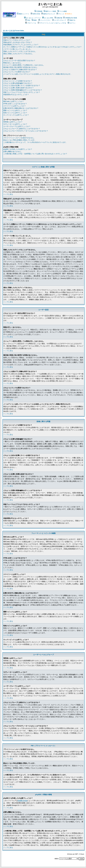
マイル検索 (62, 11)
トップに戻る (8, 194)
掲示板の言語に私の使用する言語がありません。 (21, 67)
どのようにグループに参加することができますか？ (22, 129)
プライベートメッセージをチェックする (52, 23)
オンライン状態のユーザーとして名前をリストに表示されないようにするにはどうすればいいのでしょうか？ (42, 47)
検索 (34, 20)
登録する (71, 20)
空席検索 (38, 11)
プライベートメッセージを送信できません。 (19, 138)
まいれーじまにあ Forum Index (14, 31)
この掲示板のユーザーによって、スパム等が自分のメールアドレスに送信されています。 (35, 142)
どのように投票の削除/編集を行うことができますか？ (23, 90)
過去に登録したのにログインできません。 (19, 54)
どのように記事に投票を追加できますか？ (19, 88)
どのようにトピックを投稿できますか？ (18, 81)
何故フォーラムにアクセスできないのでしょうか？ (22, 92)
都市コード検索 (50, 11)
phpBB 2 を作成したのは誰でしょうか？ (18, 149)
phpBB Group (23, 801)
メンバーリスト (44, 20)
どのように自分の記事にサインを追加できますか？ (22, 85)
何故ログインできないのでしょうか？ (17, 40)
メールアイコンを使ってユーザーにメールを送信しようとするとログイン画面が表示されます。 (38, 74)
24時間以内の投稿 (70, 18)
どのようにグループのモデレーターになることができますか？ (26, 131)
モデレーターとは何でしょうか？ (15, 124)
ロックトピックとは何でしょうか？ (16, 115)
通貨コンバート (23, 14)
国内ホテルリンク (48, 14)
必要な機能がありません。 (13, 151)
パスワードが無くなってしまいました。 (18, 49)
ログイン (72, 23)
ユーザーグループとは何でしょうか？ (17, 126)
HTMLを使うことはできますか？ (15, 104)
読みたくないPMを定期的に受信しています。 (20, 140)
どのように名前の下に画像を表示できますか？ (20, 70)
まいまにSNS (48, 18)
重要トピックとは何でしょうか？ (15, 110)
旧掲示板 (58, 18)
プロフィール (31, 23)
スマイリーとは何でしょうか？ (15, 106)
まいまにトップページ (32, 18)
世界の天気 (35, 14)
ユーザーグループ (59, 20)
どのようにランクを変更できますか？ (17, 72)
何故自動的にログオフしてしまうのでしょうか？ (21, 45)
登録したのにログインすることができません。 (20, 51)
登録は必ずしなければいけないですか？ (18, 42)
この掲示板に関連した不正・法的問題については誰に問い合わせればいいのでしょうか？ (35, 154)
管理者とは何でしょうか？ (13, 122)
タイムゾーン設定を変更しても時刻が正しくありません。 (24, 65)
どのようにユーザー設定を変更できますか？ (19, 61)
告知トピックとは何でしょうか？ (15, 113)
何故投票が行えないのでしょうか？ (16, 95)
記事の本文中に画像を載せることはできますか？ (21, 108)
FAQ (28, 20)
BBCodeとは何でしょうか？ (14, 101)
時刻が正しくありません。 (13, 63)
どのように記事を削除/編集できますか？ (18, 83)
